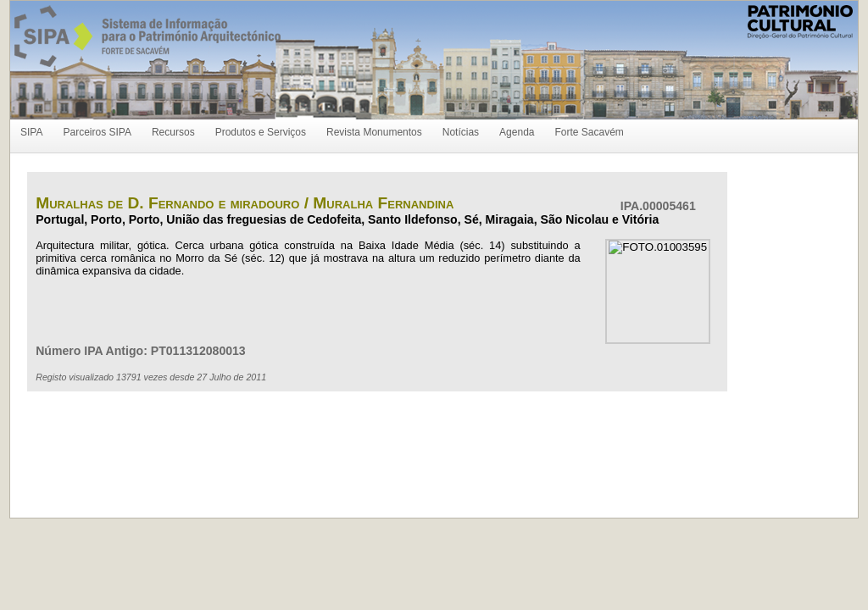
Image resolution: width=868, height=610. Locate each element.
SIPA (31, 132)
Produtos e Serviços (261, 132)
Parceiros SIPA (97, 132)
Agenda (517, 132)
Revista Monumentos (374, 132)
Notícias (461, 132)
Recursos (173, 132)
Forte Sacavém (589, 132)
